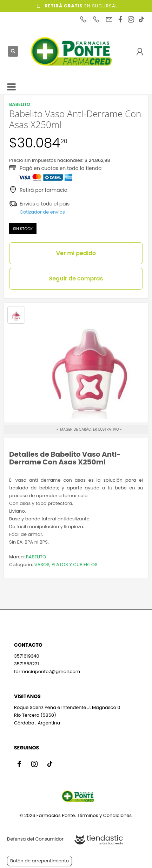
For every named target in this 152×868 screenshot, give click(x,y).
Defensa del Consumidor (35, 839)
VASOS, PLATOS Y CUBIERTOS (66, 565)
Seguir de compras (76, 278)
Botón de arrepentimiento (39, 861)
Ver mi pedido (76, 253)
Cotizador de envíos (42, 212)
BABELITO (36, 557)
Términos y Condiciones (104, 815)
